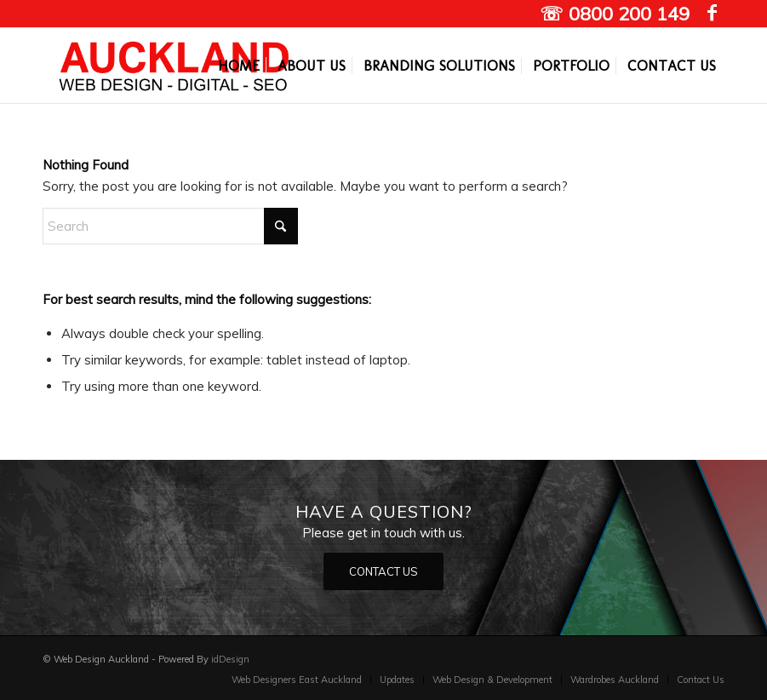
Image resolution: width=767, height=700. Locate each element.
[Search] (170, 226)
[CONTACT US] (383, 572)
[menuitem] (239, 66)
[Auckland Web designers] (175, 66)
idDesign (230, 659)
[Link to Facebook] (712, 13)
